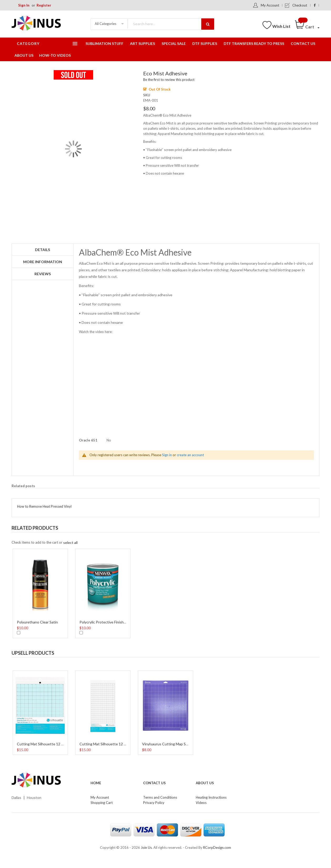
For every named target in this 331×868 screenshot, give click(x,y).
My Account (270, 5)
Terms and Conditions (160, 797)
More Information (43, 262)
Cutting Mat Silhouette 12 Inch (43, 744)
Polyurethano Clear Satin (37, 622)
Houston (34, 797)
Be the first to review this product (169, 80)
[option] (40, 593)
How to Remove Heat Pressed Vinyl (44, 506)
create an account (190, 455)
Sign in (167, 455)
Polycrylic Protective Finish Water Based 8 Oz (117, 622)
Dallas (16, 797)
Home (96, 783)
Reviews (43, 274)
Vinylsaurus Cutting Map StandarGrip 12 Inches (181, 744)
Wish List (281, 26)
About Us (205, 783)
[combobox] (171, 24)
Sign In (24, 5)
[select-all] (70, 542)
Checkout (300, 5)
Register (44, 5)
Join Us (146, 848)
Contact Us (154, 783)
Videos (201, 803)
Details (42, 250)
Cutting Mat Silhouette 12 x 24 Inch (109, 744)
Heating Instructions (211, 797)
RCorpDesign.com (217, 848)
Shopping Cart (102, 803)
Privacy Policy (154, 803)
